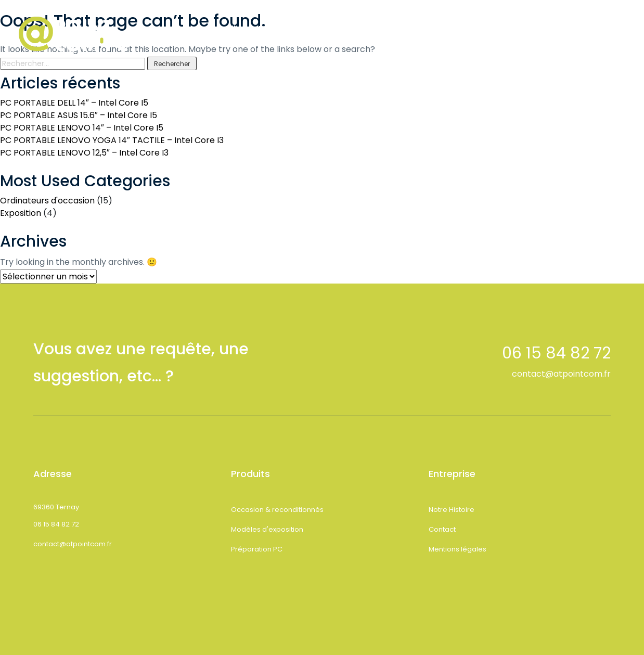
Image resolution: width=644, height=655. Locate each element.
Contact (420, 29)
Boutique (358, 29)
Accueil (221, 29)
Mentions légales (458, 549)
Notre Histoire (286, 29)
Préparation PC (257, 549)
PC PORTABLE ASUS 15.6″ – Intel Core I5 (79, 115)
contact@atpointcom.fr (561, 374)
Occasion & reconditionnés (277, 510)
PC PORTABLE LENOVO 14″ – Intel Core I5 (82, 128)
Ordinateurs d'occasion (47, 201)
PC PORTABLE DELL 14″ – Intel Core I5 (74, 103)
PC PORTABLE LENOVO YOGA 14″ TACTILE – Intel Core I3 (112, 140)
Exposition (21, 213)
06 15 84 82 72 (56, 524)
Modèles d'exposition (267, 529)
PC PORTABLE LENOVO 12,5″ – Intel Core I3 (84, 153)
